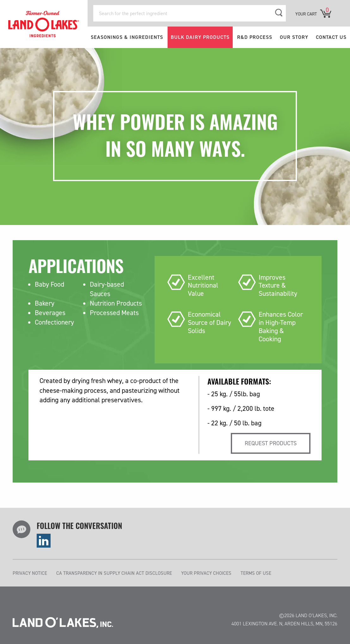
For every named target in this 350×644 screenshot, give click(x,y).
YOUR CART (306, 14)
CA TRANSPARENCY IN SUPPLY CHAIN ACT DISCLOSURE (114, 573)
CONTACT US (331, 37)
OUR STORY (294, 37)
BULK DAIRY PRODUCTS (200, 37)
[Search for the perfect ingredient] (190, 13)
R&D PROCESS (255, 37)
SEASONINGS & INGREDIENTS (127, 37)
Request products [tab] (271, 443)
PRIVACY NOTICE (30, 573)
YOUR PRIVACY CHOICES (206, 573)
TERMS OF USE (256, 573)
